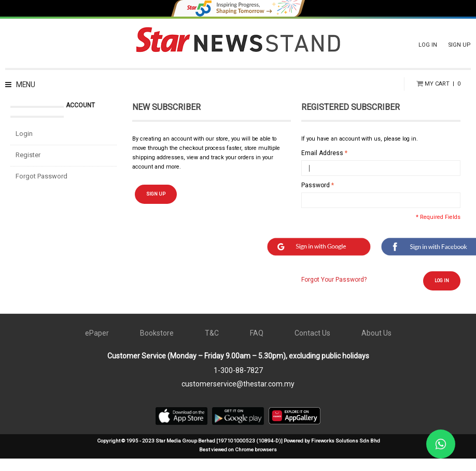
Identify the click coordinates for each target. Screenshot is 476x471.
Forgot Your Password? (334, 292)
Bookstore (157, 345)
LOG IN (428, 45)
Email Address (322, 165)
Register (28, 167)
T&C (212, 345)
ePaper (97, 345)
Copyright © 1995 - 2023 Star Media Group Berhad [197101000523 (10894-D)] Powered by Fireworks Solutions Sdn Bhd (239, 453)
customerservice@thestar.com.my (238, 396)
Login (24, 146)
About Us (376, 345)
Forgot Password (41, 189)
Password (316, 198)
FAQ (257, 345)
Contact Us (312, 345)
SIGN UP (459, 45)
